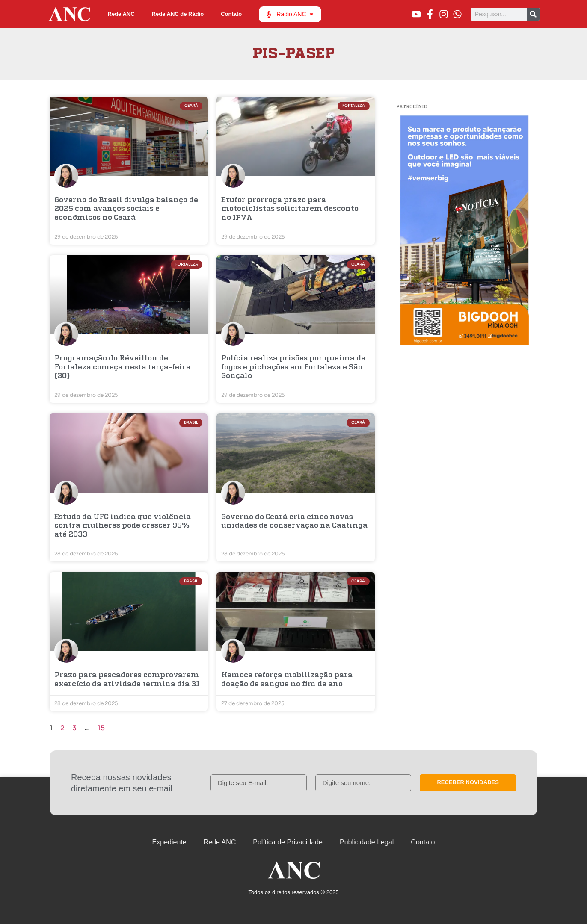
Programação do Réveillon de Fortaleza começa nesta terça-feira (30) (123, 367)
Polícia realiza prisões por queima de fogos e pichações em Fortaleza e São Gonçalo (293, 367)
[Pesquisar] (533, 14)
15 (101, 728)
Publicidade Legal (367, 842)
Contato (231, 14)
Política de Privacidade (288, 842)
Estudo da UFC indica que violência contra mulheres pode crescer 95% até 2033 (123, 526)
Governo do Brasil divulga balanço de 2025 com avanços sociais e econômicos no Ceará (126, 209)
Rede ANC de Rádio (178, 14)
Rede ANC (121, 14)
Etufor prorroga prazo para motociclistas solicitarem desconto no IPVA (290, 209)
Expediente (169, 842)
